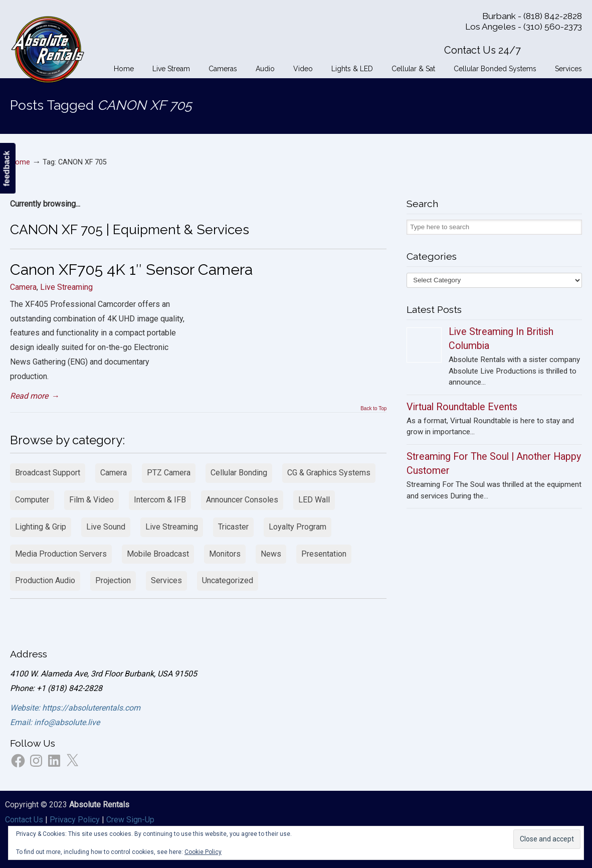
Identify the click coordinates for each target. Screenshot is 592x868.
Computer (32, 500)
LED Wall (314, 500)
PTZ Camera (169, 473)
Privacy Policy (75, 820)
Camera (23, 287)
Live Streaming (66, 287)
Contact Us (24, 820)
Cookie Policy (203, 852)
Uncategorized (228, 580)
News (271, 554)
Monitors (225, 554)
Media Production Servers (61, 554)
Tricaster (233, 527)
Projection (113, 580)
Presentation (324, 554)
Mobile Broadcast (158, 554)
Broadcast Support (48, 473)
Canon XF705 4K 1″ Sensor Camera (131, 269)
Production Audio (45, 580)
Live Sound (106, 527)
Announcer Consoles (242, 500)
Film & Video (91, 500)
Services (166, 580)
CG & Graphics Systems (329, 473)
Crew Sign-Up (130, 820)
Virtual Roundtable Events (462, 407)
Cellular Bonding (239, 473)
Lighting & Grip (41, 527)
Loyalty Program (298, 527)
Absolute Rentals (48, 48)
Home (20, 162)
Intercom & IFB (160, 500)
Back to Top (373, 409)
